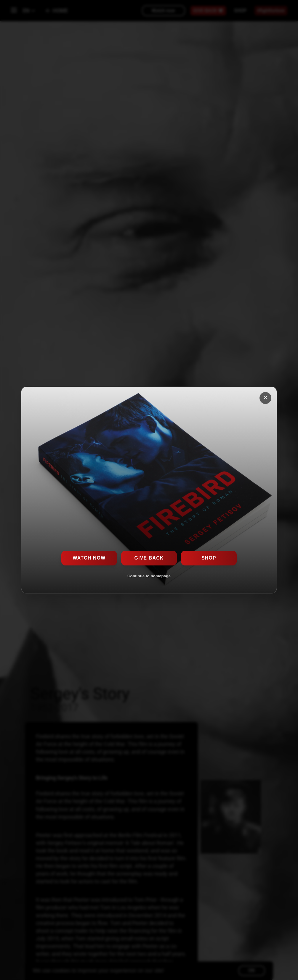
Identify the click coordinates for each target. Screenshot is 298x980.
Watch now (89, 558)
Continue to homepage (149, 576)
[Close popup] (266, 398)
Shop (209, 558)
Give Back (149, 558)
